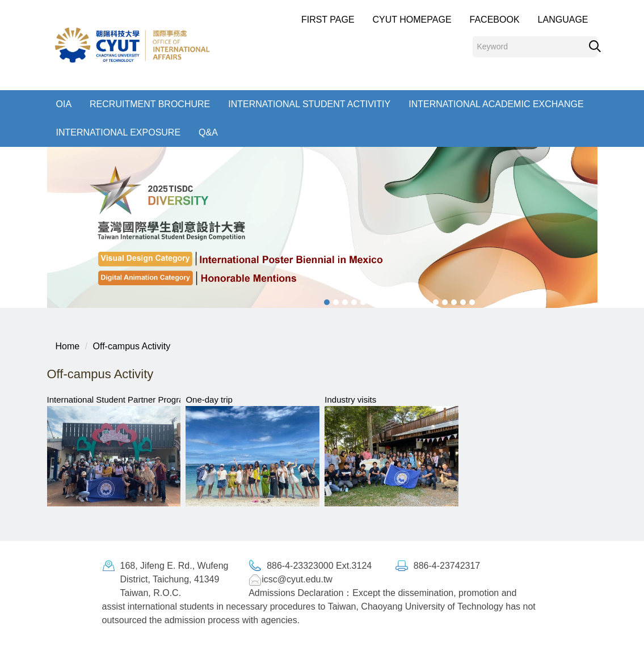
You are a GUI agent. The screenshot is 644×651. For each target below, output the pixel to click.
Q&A (208, 132)
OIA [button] (64, 104)
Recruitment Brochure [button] (150, 104)
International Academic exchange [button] (496, 104)
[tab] (327, 302)
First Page (328, 20)
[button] (44, 227)
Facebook (495, 20)
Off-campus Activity (132, 346)
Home (68, 346)
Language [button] (563, 20)
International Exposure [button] (119, 132)
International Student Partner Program (119, 400)
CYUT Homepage (412, 20)
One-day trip (209, 400)
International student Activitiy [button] (309, 104)
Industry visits (350, 400)
